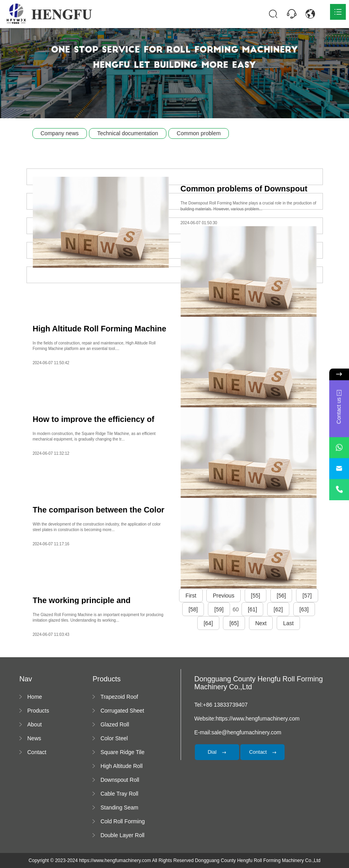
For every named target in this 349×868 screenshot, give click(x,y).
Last (288, 623)
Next (261, 623)
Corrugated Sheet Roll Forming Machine (122, 711)
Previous (223, 596)
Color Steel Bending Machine (122, 739)
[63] (304, 609)
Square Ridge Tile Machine (122, 753)
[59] (219, 609)
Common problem (199, 133)
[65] (234, 623)
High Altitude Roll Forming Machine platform (122, 766)
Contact (37, 752)
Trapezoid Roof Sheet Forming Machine (119, 697)
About (35, 724)
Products (38, 711)
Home (35, 697)
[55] (256, 596)
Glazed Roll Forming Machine (122, 725)
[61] (252, 609)
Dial (217, 752)
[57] (307, 596)
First (191, 596)
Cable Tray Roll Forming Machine (122, 794)
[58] (193, 609)
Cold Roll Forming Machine (123, 822)
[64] (208, 623)
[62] (278, 609)
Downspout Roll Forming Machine (122, 780)
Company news (60, 133)
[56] (281, 596)
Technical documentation (128, 133)
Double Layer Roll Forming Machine (122, 836)
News (34, 738)
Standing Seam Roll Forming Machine (119, 808)
